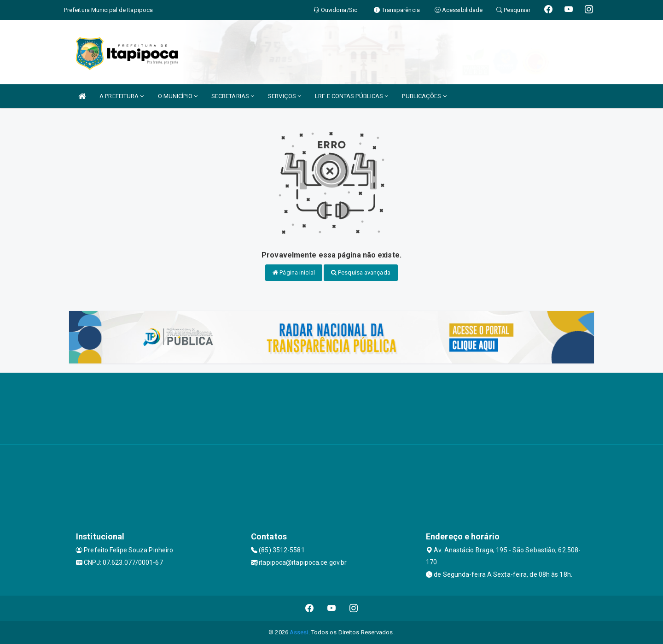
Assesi (299, 632)
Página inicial (294, 272)
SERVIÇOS (285, 96)
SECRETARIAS (233, 96)
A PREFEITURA (122, 96)
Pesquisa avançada (361, 272)
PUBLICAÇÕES (424, 96)
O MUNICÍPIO (178, 96)
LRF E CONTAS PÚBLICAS (352, 96)
